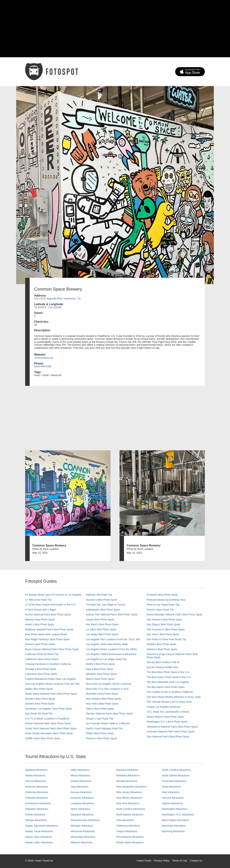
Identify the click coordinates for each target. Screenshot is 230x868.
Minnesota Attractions (83, 831)
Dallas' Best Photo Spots (39, 689)
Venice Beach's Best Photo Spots (165, 717)
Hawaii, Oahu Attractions (39, 842)
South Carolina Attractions (176, 770)
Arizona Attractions (36, 781)
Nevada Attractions (127, 781)
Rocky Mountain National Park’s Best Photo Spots (174, 614)
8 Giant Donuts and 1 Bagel (41, 610)
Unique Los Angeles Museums (164, 707)
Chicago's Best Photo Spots (41, 669)
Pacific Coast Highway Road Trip (104, 728)
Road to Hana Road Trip (160, 610)
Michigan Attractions (82, 826)
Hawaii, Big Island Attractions (41, 826)
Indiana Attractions (81, 781)
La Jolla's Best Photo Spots (101, 629)
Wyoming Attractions (173, 831)
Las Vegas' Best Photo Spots (102, 634)
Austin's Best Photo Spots (40, 624)
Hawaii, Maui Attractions (39, 837)
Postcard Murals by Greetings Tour (166, 600)
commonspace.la (44, 358)
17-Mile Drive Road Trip (38, 600)
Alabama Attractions (36, 770)
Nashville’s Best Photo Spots (102, 694)
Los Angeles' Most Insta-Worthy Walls (107, 644)
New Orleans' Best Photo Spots (103, 699)
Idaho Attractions (80, 770)
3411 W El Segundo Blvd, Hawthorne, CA (57, 299)
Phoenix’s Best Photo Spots (101, 738)
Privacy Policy (162, 861)
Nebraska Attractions (128, 775)
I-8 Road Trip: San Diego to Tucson (106, 605)
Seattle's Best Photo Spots (161, 644)
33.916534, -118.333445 (48, 307)
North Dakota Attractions (130, 815)
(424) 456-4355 (43, 366)
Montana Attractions (127, 770)
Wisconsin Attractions (174, 826)
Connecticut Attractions (38, 803)
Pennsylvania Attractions (130, 837)
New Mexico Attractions (129, 798)
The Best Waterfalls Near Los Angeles (168, 682)
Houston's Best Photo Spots (102, 600)
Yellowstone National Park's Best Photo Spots (172, 727)
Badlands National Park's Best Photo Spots (49, 629)
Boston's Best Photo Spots (40, 644)
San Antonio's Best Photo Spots (164, 620)
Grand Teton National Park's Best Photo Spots (51, 728)
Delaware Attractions (37, 809)
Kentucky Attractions (82, 798)
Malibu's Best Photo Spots (101, 664)
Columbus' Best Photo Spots (41, 674)
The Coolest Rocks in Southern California (170, 692)
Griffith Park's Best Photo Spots (43, 738)
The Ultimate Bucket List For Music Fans (169, 702)
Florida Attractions (35, 815)
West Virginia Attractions (175, 820)
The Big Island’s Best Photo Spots (166, 687)
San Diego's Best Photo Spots (163, 624)
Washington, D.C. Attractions (178, 815)
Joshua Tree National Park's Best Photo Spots (112, 614)
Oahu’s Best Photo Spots (100, 709)
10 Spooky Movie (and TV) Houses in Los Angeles (53, 595)
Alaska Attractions (35, 775)
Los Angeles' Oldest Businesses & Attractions (111, 654)
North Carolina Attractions (131, 809)
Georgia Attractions (36, 820)
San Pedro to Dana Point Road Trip (166, 639)
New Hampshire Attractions (131, 787)
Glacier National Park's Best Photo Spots (48, 723)
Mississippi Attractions (83, 837)
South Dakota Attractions (176, 775)
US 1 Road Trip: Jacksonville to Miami (168, 712)
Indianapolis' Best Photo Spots (103, 610)
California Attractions (37, 792)
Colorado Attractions (36, 798)
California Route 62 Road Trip (42, 654)
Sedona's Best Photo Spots (162, 649)
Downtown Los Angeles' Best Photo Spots (49, 709)
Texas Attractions (171, 787)
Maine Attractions (80, 809)
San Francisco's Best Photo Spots (166, 629)
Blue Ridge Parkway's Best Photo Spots (47, 639)
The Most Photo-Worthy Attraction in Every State (174, 697)
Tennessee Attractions (174, 781)
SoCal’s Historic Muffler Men (162, 667)
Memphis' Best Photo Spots (101, 674)
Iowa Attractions (80, 787)
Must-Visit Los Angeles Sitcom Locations (109, 684)
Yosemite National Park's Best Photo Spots (171, 732)
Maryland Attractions (82, 815)
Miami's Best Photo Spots (100, 679)
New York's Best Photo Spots (102, 704)
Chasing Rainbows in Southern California (48, 664)
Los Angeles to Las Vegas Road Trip (106, 659)
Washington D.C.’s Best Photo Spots (167, 722)
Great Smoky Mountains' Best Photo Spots (49, 733)
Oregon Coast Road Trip (100, 719)
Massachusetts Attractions (85, 820)
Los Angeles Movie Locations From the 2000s (111, 649)
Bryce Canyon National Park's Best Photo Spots (52, 649)
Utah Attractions (171, 792)
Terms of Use (180, 861)
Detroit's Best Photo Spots (40, 704)
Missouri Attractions (82, 842)
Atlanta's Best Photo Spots (40, 620)
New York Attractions (128, 803)
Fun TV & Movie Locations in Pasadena (47, 719)
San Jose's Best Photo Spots (163, 634)
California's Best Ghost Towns (42, 659)
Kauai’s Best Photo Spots (100, 620)
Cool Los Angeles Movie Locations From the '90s (52, 684)
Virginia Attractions (172, 803)
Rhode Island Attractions (130, 842)
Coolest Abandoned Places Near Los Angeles (51, 679)
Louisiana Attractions (82, 803)
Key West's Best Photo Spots (102, 624)
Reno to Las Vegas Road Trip (163, 605)
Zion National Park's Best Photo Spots (168, 737)
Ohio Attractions (125, 820)
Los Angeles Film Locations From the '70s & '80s (113, 639)
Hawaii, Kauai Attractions (39, 831)
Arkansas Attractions (37, 787)
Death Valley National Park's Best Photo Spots (51, 694)
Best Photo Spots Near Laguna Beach (46, 634)
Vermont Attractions (173, 798)
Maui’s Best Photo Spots (100, 669)
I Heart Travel (144, 861)
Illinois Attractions (80, 775)
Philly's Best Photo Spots (100, 733)
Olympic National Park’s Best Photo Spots (109, 714)
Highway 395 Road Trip (99, 595)
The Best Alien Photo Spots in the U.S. (168, 672)
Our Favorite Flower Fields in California (108, 723)
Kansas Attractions (81, 792)
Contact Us (196, 861)
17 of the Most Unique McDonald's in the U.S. (51, 605)
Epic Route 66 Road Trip (39, 714)
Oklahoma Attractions (128, 826)
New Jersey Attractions (129, 792)
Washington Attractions (175, 809)
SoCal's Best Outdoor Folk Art (163, 662)
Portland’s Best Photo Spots (162, 595)
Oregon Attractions (127, 831)
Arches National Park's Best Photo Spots (48, 614)
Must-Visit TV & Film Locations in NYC (107, 689)
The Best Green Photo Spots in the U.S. (169, 677)
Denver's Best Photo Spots (40, 699)
